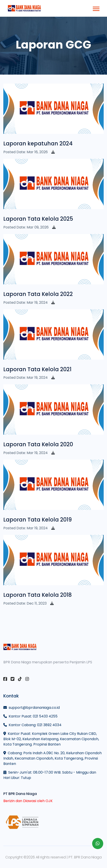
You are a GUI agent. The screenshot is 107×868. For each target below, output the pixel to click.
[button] (96, 8)
